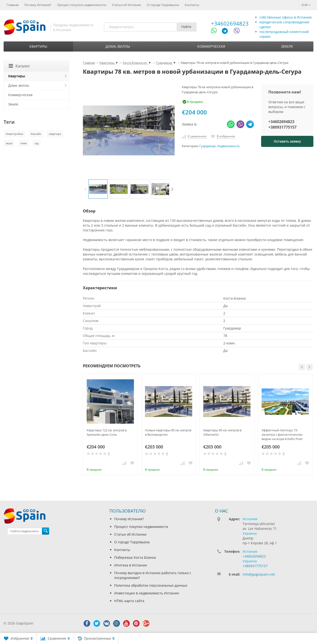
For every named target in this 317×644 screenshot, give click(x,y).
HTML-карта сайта (129, 601)
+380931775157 (282, 127)
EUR (306, 5)
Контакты (192, 5)
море (9, 143)
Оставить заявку (287, 141)
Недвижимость (228, 146)
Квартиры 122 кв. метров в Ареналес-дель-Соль (107, 432)
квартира (55, 134)
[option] (98, 189)
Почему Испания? (38, 5)
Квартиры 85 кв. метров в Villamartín (222, 432)
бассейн (36, 134)
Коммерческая (211, 46)
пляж (23, 143)
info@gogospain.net (259, 574)
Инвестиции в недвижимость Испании (147, 593)
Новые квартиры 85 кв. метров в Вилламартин (168, 432)
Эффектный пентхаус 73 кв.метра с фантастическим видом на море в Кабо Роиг (282, 434)
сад (36, 143)
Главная (13, 5)
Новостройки (14, 134)
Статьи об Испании (126, 5)
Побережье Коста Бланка (135, 557)
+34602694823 (230, 23)
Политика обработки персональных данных (151, 585)
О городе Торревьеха (163, 5)
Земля (287, 46)
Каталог (19, 66)
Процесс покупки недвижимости (82, 5)
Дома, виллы (118, 46)
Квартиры (38, 46)
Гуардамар (207, 146)
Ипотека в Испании (131, 565)
